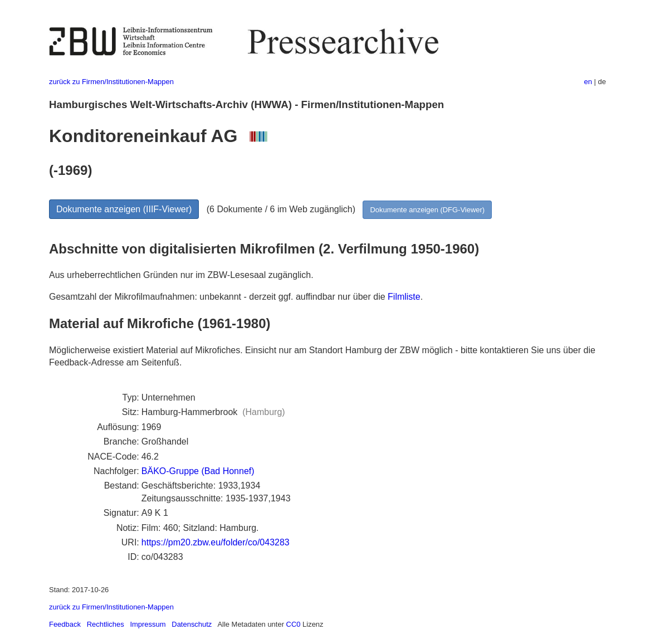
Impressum (148, 624)
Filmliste (404, 297)
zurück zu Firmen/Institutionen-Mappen (111, 82)
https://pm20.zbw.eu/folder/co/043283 (216, 542)
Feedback (65, 624)
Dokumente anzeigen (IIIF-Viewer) (124, 209)
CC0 (294, 624)
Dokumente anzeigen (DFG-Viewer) (427, 210)
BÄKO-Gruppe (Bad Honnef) (198, 471)
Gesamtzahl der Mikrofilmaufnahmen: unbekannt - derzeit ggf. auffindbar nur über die (218, 297)
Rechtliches (106, 624)
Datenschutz (192, 624)
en (588, 82)
